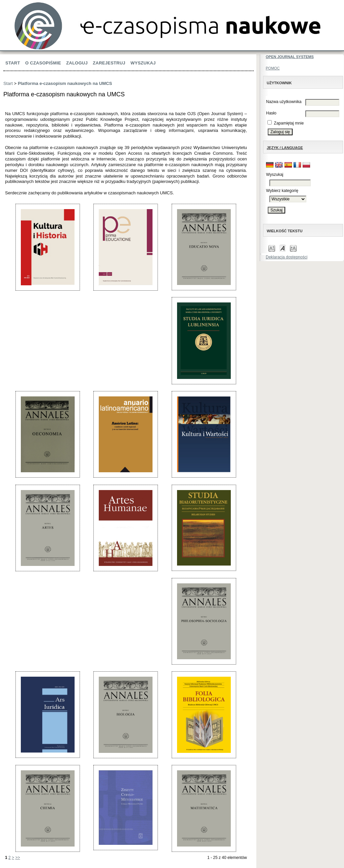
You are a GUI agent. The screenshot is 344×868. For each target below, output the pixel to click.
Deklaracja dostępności (287, 257)
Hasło (271, 113)
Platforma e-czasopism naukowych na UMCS (65, 83)
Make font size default (283, 248)
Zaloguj (77, 63)
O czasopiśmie (43, 63)
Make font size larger (293, 248)
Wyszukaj (143, 63)
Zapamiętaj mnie (289, 123)
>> (17, 858)
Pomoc (273, 68)
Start (13, 63)
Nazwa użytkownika (284, 102)
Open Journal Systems (290, 57)
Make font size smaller (272, 248)
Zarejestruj (109, 63)
